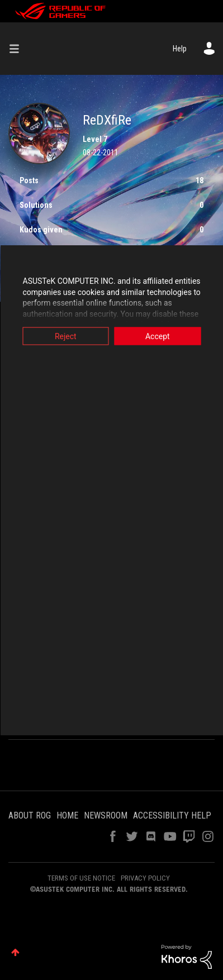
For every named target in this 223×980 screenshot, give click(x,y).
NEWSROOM (106, 815)
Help (180, 49)
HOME (67, 815)
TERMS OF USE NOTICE (81, 878)
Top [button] (15, 952)
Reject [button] (66, 336)
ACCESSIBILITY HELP (172, 815)
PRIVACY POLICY (145, 878)
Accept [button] (158, 336)
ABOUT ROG (30, 815)
